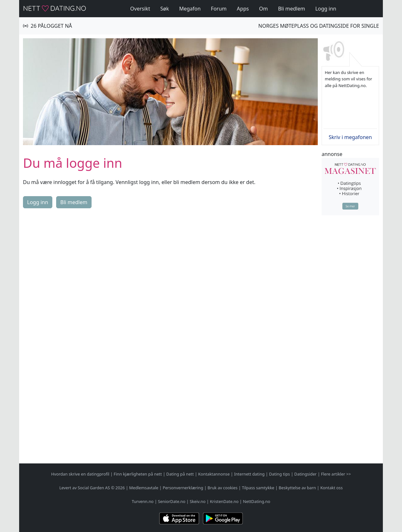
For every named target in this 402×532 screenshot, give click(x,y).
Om (263, 9)
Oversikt (140, 9)
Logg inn (326, 9)
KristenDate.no (224, 501)
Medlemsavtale (144, 488)
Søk (164, 9)
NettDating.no (256, 501)
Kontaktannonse (214, 474)
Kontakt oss (331, 488)
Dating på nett (180, 474)
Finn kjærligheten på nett (138, 474)
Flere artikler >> (336, 474)
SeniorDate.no (172, 501)
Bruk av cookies (223, 488)
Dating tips (279, 474)
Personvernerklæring (183, 488)
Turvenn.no (143, 501)
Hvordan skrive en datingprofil (80, 474)
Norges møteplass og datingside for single (319, 26)
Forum (219, 9)
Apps (243, 9)
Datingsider (305, 474)
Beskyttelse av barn (298, 488)
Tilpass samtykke (258, 488)
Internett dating (249, 474)
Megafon (190, 9)
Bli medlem (291, 9)
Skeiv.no (198, 501)
